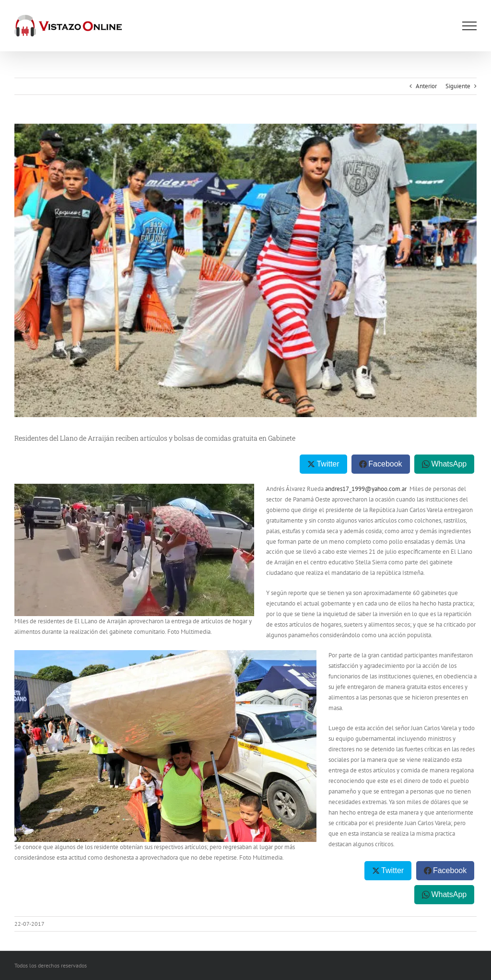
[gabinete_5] (245, 270)
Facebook (385, 464)
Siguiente (458, 86)
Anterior (426, 86)
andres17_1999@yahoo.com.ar (366, 489)
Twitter (328, 464)
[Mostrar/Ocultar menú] (469, 26)
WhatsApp (449, 464)
